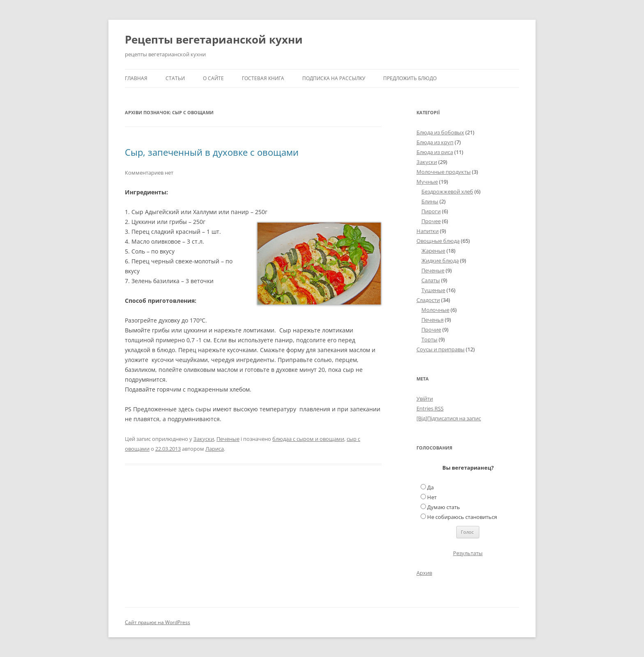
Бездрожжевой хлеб (447, 191)
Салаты (431, 280)
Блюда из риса (435, 152)
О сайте (213, 78)
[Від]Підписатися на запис (449, 418)
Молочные (435, 310)
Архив (424, 573)
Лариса (215, 449)
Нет (432, 497)
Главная (136, 78)
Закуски (204, 439)
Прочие (431, 330)
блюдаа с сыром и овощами (308, 439)
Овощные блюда (438, 241)
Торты (429, 339)
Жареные (433, 251)
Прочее (431, 221)
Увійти (425, 399)
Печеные (228, 439)
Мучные (427, 182)
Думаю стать (444, 507)
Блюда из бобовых (440, 132)
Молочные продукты (444, 172)
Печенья (432, 320)
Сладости (428, 300)
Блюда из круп (435, 142)
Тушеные (433, 290)
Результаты (468, 553)
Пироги (431, 211)
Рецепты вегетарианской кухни (214, 39)
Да (430, 487)
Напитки (428, 231)
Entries (430, 408)
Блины (430, 201)
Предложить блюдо (410, 78)
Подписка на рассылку (334, 78)
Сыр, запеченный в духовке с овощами (212, 152)
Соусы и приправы (440, 349)
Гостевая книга (263, 78)
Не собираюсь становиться (462, 517)
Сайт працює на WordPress (158, 622)
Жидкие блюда (440, 260)
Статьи (175, 78)
